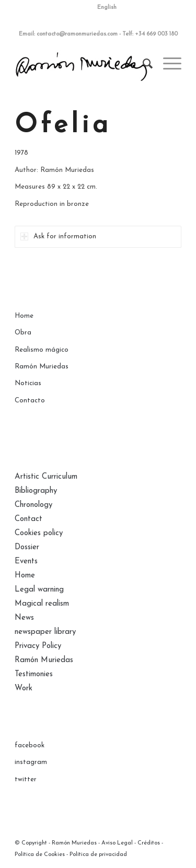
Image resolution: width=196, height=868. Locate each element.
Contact (28, 519)
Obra (23, 333)
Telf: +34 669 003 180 (150, 34)
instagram (31, 762)
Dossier (27, 547)
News (24, 618)
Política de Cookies (40, 855)
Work (24, 688)
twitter (26, 779)
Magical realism (42, 604)
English (107, 8)
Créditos (149, 843)
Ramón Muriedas (42, 367)
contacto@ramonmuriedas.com (77, 34)
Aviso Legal (117, 843)
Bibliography (36, 491)
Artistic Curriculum (46, 477)
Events (26, 562)
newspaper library (45, 632)
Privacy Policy (38, 646)
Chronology (33, 505)
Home (24, 316)
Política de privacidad (98, 855)
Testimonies (34, 674)
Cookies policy (39, 533)
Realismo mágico (42, 350)
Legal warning (39, 590)
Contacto (30, 401)
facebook (30, 745)
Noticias (28, 383)
